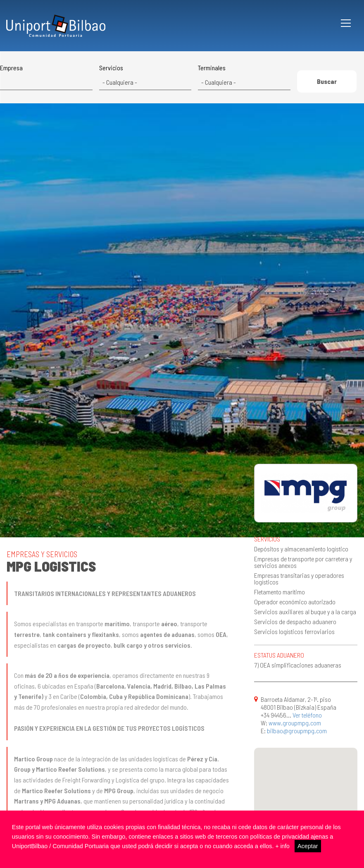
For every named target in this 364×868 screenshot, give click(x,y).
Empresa (11, 68)
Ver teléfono (307, 715)
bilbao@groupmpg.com (297, 731)
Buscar (327, 83)
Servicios (111, 68)
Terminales (212, 68)
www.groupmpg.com (295, 723)
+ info (283, 846)
